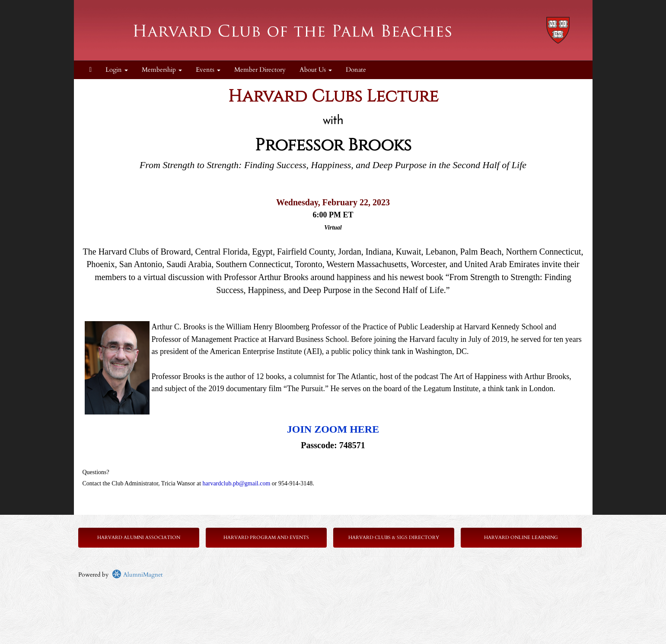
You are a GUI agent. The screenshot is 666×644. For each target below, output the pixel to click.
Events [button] (208, 70)
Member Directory (260, 70)
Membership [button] (162, 70)
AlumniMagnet (137, 575)
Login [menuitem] (117, 70)
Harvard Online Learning (521, 537)
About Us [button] (316, 70)
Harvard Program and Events (266, 537)
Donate (356, 70)
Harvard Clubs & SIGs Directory (394, 537)
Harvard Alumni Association (139, 537)
